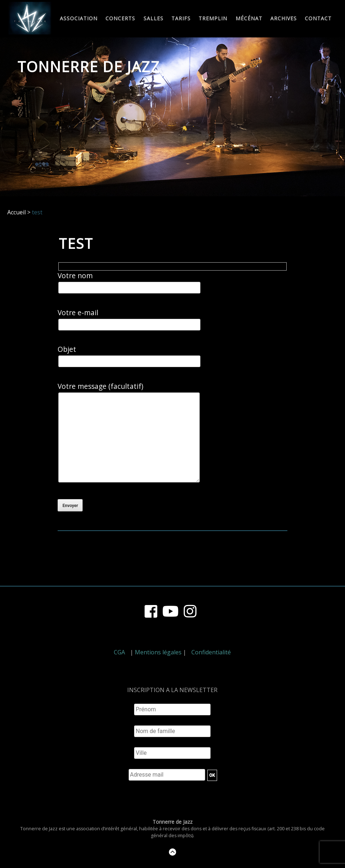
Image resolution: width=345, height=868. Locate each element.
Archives (284, 19)
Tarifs (181, 19)
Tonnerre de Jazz (89, 67)
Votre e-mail (129, 319)
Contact (318, 19)
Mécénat (249, 19)
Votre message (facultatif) (128, 434)
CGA (119, 652)
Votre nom (129, 282)
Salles (153, 19)
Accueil (16, 212)
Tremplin (213, 19)
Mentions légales (158, 652)
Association (79, 19)
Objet (129, 356)
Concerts (120, 19)
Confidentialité (211, 652)
